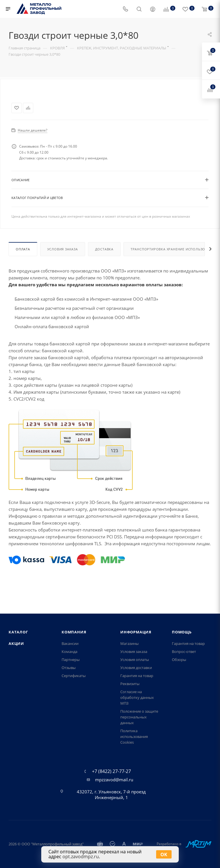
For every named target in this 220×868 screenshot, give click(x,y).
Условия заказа (63, 263)
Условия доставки (136, 668)
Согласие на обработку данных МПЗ (137, 697)
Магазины (129, 643)
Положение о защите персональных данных (139, 717)
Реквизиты (130, 684)
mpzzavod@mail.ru (114, 780)
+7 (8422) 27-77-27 (111, 771)
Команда (69, 652)
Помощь (182, 632)
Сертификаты (74, 676)
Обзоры (179, 660)
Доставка (104, 263)
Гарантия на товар (137, 676)
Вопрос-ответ (184, 652)
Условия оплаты (135, 660)
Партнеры (71, 660)
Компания (74, 632)
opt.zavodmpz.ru (81, 857)
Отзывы (69, 668)
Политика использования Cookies (134, 736)
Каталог (18, 632)
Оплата (23, 263)
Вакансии (70, 643)
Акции (16, 643)
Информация (136, 632)
